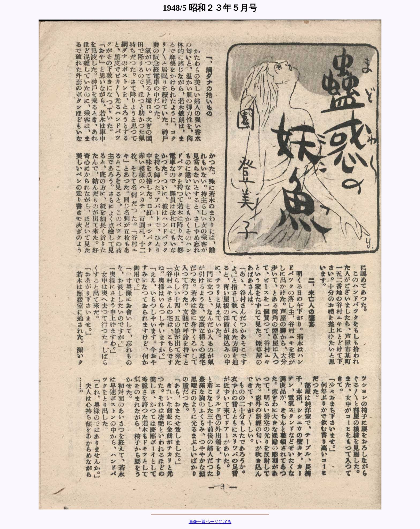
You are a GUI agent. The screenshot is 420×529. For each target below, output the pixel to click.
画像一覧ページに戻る (210, 522)
